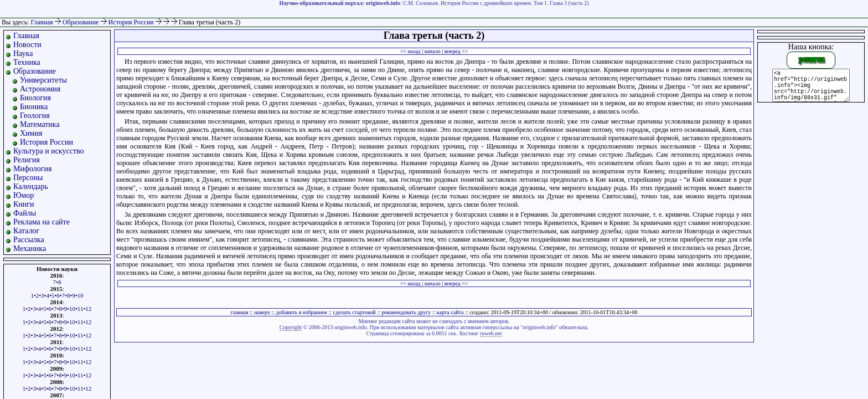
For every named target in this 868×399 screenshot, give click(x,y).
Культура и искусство (49, 151)
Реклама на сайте (42, 222)
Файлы (25, 213)
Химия (31, 133)
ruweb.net (491, 333)
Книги (24, 204)
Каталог (26, 231)
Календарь (31, 186)
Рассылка (29, 240)
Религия (27, 160)
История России (132, 22)
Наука (23, 53)
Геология (35, 116)
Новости (27, 45)
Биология (35, 98)
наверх (262, 312)
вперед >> (456, 51)
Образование (82, 22)
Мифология (33, 169)
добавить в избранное (302, 312)
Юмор (24, 195)
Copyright (291, 327)
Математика (40, 124)
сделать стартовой (355, 312)
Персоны (28, 178)
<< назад (410, 51)
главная (239, 312)
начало (433, 51)
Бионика (34, 107)
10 (81, 295)
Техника (27, 62)
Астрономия (40, 89)
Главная (42, 22)
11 (81, 309)
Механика (30, 249)
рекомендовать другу (406, 312)
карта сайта (450, 312)
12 (88, 309)
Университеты (43, 80)
